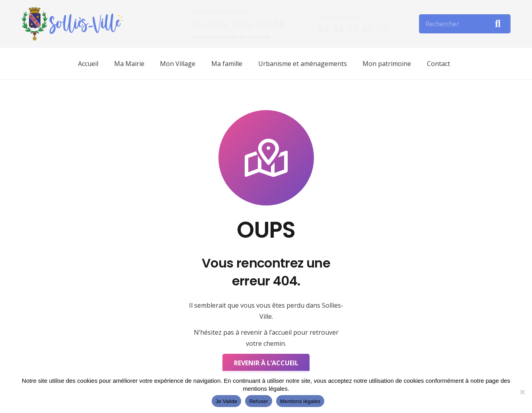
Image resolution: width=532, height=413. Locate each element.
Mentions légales (300, 401)
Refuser (258, 401)
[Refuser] (522, 392)
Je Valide (227, 401)
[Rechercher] (465, 24)
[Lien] (72, 24)
